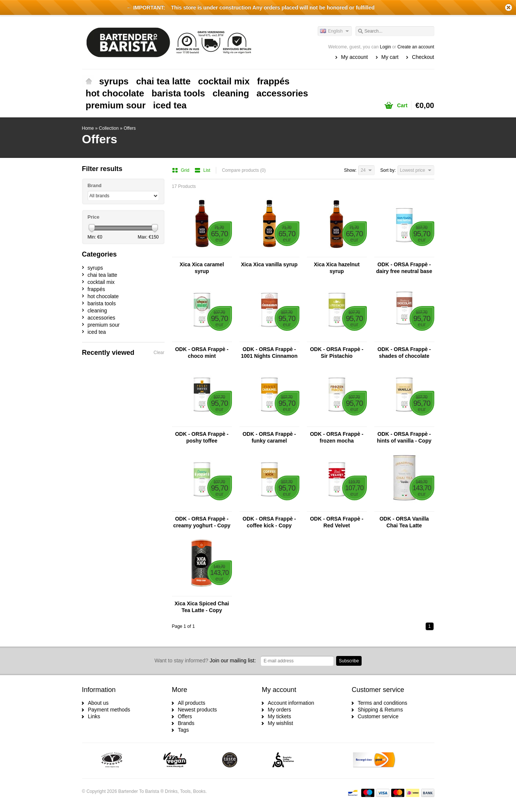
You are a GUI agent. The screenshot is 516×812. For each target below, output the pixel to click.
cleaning (231, 93)
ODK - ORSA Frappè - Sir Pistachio (337, 353)
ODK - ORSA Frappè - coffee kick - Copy (269, 522)
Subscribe (349, 661)
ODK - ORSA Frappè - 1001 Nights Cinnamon (269, 353)
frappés (273, 81)
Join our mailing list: (205, 660)
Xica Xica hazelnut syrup (337, 268)
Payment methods (109, 710)
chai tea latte (163, 81)
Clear (159, 353)
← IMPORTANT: (146, 8)
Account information (291, 703)
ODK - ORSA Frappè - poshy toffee (202, 437)
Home (89, 81)
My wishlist (281, 723)
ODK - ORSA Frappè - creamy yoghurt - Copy (202, 522)
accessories (282, 93)
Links (94, 716)
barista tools (179, 93)
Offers (130, 128)
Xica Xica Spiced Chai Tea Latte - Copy (202, 607)
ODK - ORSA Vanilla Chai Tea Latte (404, 522)
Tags (184, 730)
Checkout (423, 57)
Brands (186, 723)
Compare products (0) (244, 170)
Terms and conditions (383, 703)
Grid (181, 170)
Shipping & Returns (381, 710)
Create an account (416, 47)
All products (192, 703)
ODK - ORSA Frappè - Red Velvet (337, 522)
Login (385, 47)
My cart (390, 57)
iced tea (170, 105)
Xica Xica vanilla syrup (269, 264)
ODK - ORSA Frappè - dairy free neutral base (404, 268)
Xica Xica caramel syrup (202, 268)
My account (354, 57)
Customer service (378, 716)
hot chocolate (115, 93)
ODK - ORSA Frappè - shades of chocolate (404, 353)
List (203, 170)
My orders (280, 710)
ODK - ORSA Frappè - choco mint (202, 353)
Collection (109, 128)
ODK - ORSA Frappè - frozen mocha (337, 437)
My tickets (280, 716)
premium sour (116, 105)
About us (98, 703)
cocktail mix (224, 81)
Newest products (197, 710)
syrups (114, 81)
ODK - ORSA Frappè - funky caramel (269, 437)
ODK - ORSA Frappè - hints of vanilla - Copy (404, 437)
